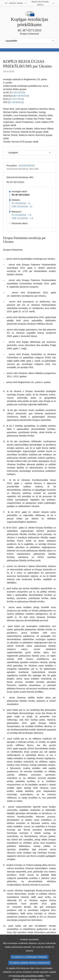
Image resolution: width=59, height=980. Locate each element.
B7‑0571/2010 (17, 92)
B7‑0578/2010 (16, 102)
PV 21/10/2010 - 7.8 (21, 215)
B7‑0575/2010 (21, 96)
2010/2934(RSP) (27, 166)
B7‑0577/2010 (16, 99)
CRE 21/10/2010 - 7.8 (22, 218)
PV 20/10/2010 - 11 (21, 203)
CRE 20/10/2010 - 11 (22, 206)
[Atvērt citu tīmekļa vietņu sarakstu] (42, 3)
